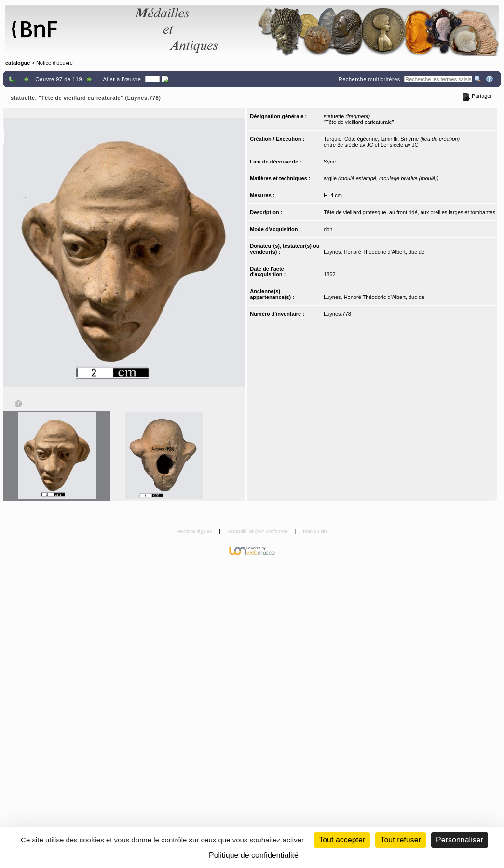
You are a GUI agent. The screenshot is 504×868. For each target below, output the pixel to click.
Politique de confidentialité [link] (254, 855)
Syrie (330, 162)
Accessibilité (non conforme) (258, 531)
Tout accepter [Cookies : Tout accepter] (342, 840)
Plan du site (315, 531)
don (328, 229)
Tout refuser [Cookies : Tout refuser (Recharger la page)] (400, 840)
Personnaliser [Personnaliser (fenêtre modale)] (460, 840)
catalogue (18, 63)
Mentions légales (195, 531)
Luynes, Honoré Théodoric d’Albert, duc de (374, 252)
